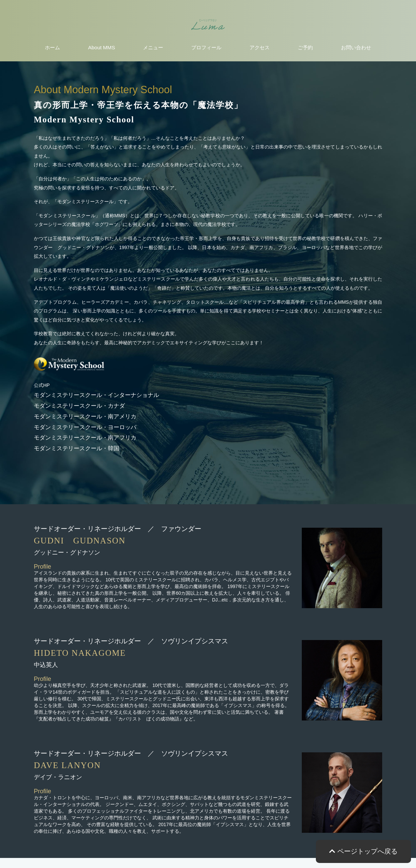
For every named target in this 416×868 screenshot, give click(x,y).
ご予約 (305, 47)
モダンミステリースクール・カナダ (79, 406)
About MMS (101, 47)
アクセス (260, 47)
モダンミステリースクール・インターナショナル (96, 395)
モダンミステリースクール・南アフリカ (85, 438)
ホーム (52, 47)
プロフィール (206, 47)
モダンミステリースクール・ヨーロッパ (85, 427)
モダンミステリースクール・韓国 (77, 448)
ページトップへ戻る (363, 851)
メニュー (153, 47)
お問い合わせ (356, 47)
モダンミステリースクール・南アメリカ (85, 417)
